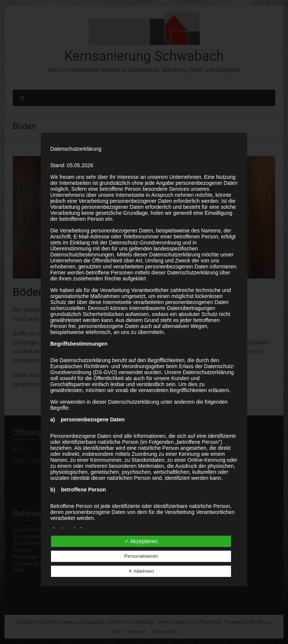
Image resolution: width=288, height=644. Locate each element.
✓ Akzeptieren (141, 541)
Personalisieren (141, 556)
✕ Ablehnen (141, 571)
